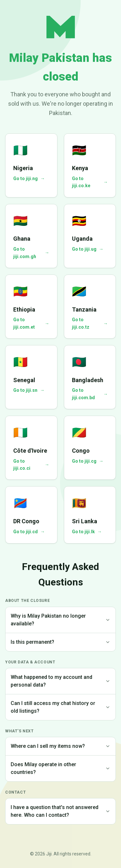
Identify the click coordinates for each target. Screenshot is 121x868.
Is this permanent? (60, 642)
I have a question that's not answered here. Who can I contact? (60, 811)
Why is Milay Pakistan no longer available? (60, 620)
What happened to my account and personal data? (60, 681)
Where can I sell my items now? (60, 746)
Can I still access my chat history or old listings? (60, 707)
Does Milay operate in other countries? (60, 768)
